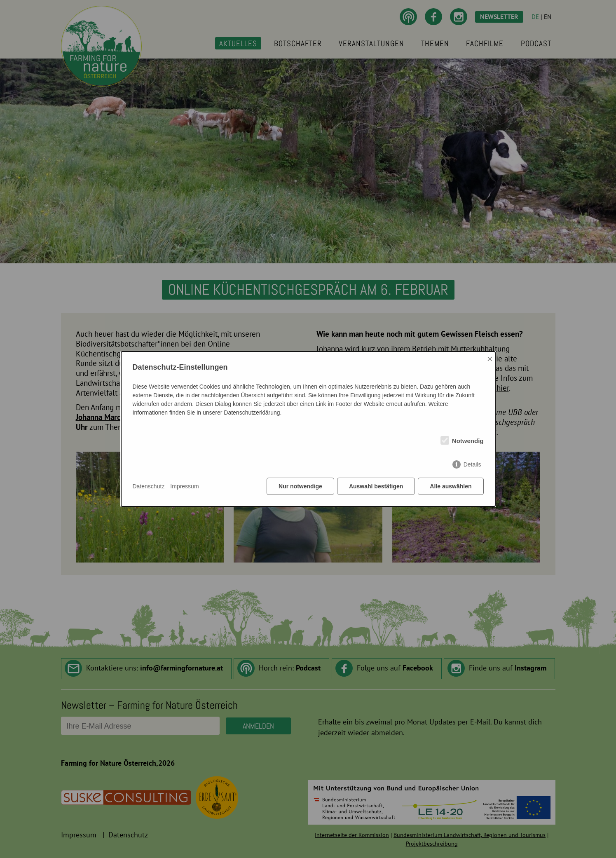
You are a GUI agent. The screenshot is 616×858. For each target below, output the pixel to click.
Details (472, 464)
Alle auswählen (451, 486)
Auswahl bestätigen (376, 486)
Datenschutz (149, 486)
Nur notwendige (300, 486)
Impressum (184, 486)
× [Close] (490, 359)
